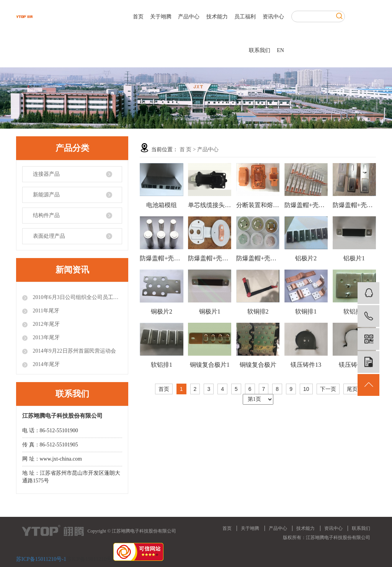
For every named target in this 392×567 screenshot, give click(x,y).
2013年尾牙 (46, 337)
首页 (138, 17)
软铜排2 (258, 311)
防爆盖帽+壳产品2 (210, 258)
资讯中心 (273, 17)
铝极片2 (306, 258)
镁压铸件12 (354, 365)
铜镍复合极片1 (210, 365)
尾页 (352, 389)
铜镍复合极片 (258, 365)
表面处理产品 (49, 236)
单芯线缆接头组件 (210, 205)
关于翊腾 (161, 17)
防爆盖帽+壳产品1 (258, 258)
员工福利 (245, 17)
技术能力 (217, 17)
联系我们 (260, 50)
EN (280, 50)
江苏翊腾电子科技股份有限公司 (338, 538)
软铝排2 (354, 311)
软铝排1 (162, 365)
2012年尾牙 (46, 324)
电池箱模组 (162, 205)
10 (306, 389)
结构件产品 (46, 215)
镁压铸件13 (306, 365)
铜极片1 (210, 311)
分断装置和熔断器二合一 (258, 205)
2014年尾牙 (46, 364)
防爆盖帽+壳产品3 (161, 258)
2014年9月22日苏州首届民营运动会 (74, 351)
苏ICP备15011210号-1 (41, 559)
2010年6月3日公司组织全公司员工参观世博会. (77, 297)
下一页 (328, 389)
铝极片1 (354, 258)
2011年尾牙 (45, 311)
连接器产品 (46, 174)
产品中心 (189, 17)
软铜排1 (306, 311)
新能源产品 (46, 195)
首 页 (186, 150)
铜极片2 (162, 311)
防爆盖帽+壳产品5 (306, 205)
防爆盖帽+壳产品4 (354, 205)
